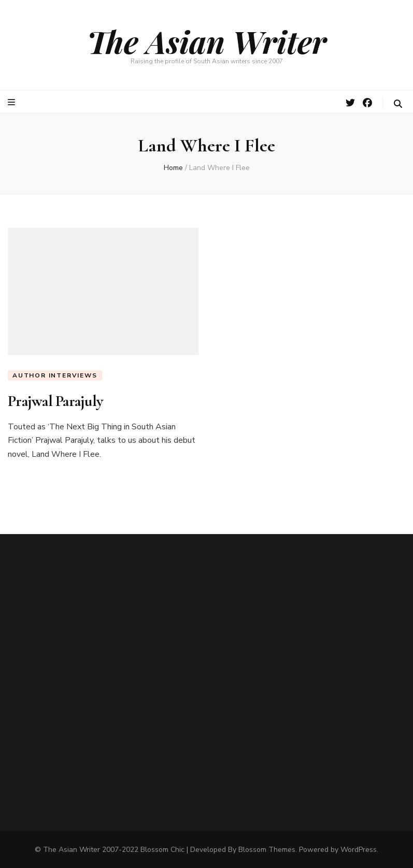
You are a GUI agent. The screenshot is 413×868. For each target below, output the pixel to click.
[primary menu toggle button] (13, 102)
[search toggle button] (398, 104)
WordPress (359, 850)
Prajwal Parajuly (55, 401)
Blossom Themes (267, 850)
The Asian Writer (207, 41)
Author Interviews (55, 375)
